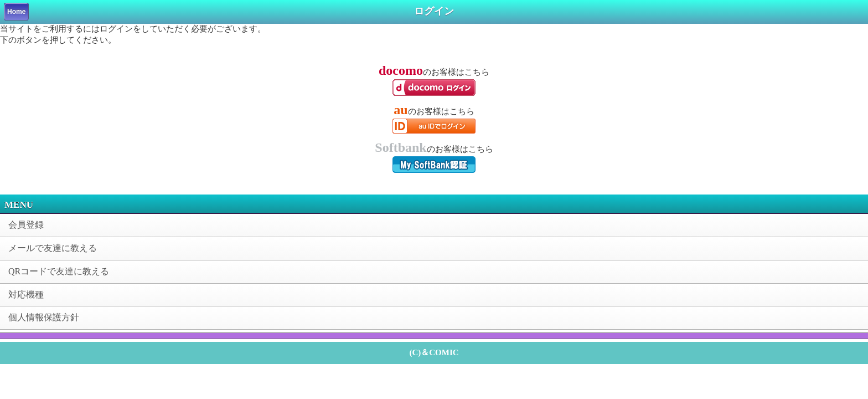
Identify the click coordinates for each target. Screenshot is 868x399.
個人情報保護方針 (44, 317)
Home (16, 12)
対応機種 (26, 295)
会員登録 (26, 225)
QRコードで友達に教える (59, 271)
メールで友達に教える (53, 248)
